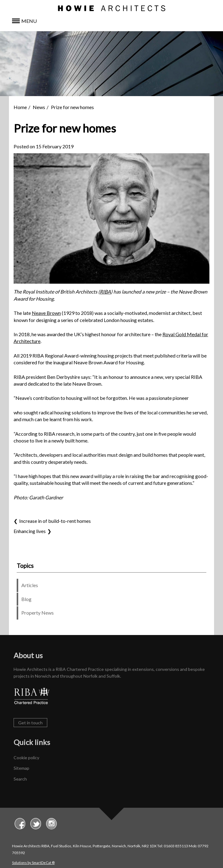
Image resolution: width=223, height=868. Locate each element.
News (39, 107)
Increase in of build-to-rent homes (55, 521)
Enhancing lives (30, 531)
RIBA (105, 292)
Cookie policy (26, 758)
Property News (38, 613)
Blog (26, 599)
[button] (111, 21)
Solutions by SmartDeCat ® (33, 863)
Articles (30, 585)
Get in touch (30, 723)
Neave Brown (46, 313)
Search (20, 779)
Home (20, 107)
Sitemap (21, 768)
